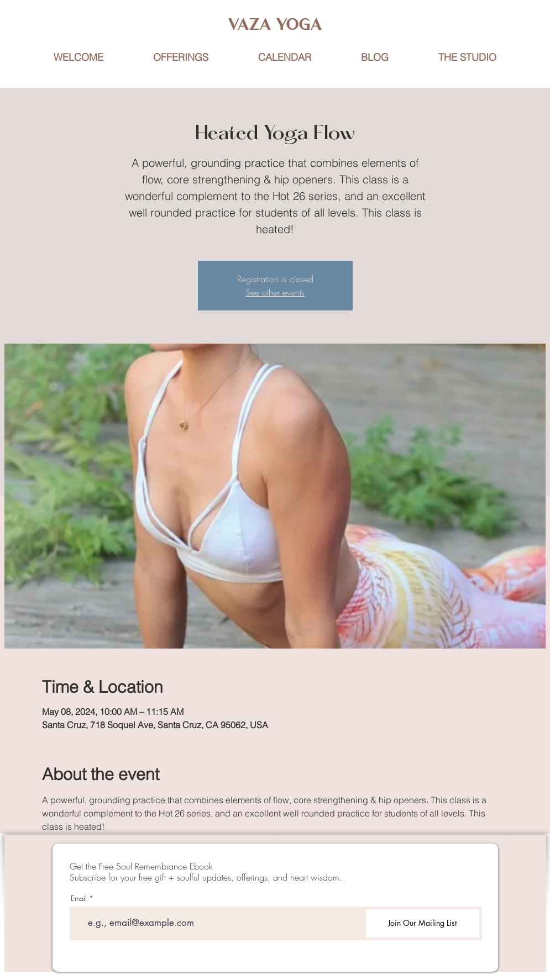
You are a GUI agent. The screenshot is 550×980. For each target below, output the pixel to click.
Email (79, 899)
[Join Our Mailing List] (423, 923)
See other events (275, 292)
